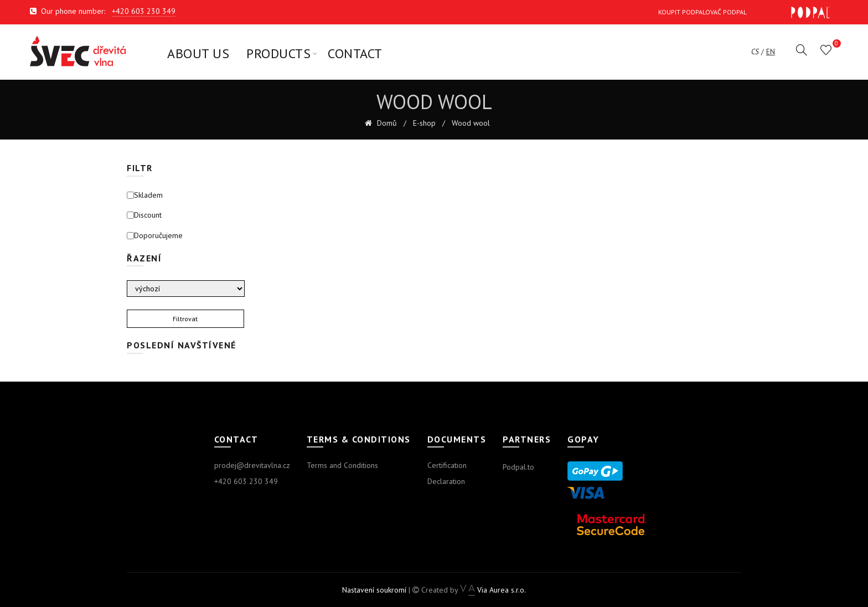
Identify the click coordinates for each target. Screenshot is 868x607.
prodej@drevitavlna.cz (252, 465)
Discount (144, 215)
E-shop (424, 123)
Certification (447, 465)
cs (755, 52)
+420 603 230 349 (144, 11)
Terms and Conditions (342, 465)
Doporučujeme (155, 236)
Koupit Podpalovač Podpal (744, 12)
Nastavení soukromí (374, 590)
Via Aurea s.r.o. (493, 590)
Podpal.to (518, 467)
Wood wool (471, 123)
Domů (386, 123)
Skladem (145, 195)
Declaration (446, 481)
